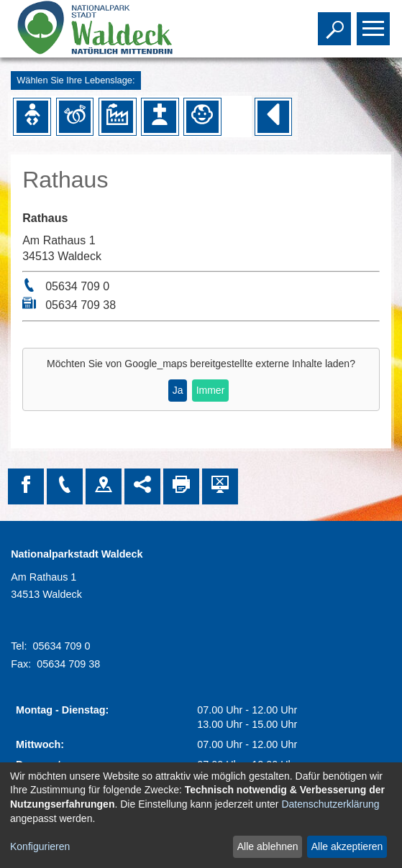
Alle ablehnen (268, 846)
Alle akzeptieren (347, 846)
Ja (178, 390)
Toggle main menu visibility (375, 22)
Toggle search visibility (336, 22)
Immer (211, 390)
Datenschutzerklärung (330, 804)
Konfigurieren (40, 846)
